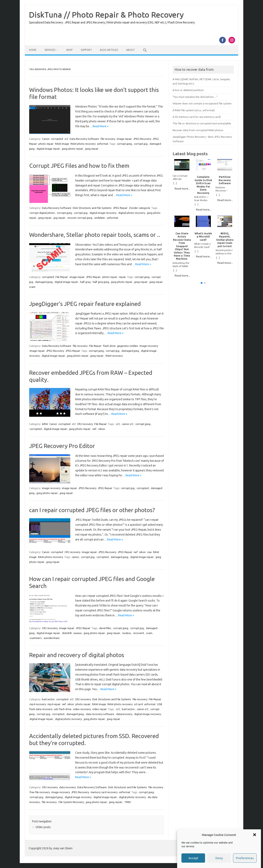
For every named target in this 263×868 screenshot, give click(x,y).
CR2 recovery (85, 424)
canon (75, 557)
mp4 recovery (38, 704)
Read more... (182, 189)
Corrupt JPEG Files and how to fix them (79, 166)
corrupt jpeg (124, 144)
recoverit (139, 633)
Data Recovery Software (84, 139)
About (130, 50)
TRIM (127, 802)
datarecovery (124, 714)
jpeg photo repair (73, 149)
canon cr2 (128, 424)
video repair (100, 709)
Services (50, 50)
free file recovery (40, 792)
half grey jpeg (101, 282)
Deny (219, 858)
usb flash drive (63, 709)
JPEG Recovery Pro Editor (62, 446)
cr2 (66, 139)
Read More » (101, 126)
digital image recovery (103, 213)
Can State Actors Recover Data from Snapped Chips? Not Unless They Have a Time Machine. (182, 246)
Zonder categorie (140, 208)
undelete (100, 218)
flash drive (109, 346)
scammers (36, 638)
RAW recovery (114, 356)
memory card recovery (104, 792)
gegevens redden (128, 346)
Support (86, 50)
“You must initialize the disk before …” (195, 97)
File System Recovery (71, 802)
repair (122, 277)
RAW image (62, 144)
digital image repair (48, 149)
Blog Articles (109, 50)
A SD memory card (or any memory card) (197, 117)
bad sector (48, 699)
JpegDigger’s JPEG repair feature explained (85, 304)
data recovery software (100, 714)
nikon (102, 429)
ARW (45, 424)
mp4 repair (54, 704)
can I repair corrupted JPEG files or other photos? (92, 510)
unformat (103, 144)
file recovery (108, 139)
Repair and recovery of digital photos (77, 655)
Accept (193, 858)
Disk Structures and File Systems (92, 208)
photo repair (46, 144)
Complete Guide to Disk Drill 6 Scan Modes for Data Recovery (203, 185)
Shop (69, 50)
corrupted (57, 139)
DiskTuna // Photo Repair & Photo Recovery (106, 15)
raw (149, 552)
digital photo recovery (132, 213)
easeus (78, 633)
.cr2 (118, 424)
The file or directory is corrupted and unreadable (202, 123)
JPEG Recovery (142, 139)
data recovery (67, 787)
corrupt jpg (141, 144)
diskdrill (67, 633)
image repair (124, 139)
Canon (46, 139)
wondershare (52, 638)
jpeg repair (92, 149)
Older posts (41, 827)
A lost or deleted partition (188, 90)
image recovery (149, 346)
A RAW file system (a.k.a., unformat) (194, 110)
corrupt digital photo (42, 213)
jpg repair (59, 218)
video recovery (82, 709)
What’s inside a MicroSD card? (203, 237)
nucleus (127, 633)
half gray (85, 282)
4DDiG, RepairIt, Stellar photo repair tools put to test (225, 240)
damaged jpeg (44, 282)
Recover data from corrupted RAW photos (198, 130)
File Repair (62, 277)
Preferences (245, 858)
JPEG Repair (120, 208)
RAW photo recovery (83, 144)
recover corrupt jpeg (80, 218)
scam (149, 633)
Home (33, 50)
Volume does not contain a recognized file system (202, 103)
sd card (138, 704)
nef (94, 429)
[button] (255, 835)
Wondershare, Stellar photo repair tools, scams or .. (95, 235)
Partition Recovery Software (225, 180)
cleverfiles (105, 628)
